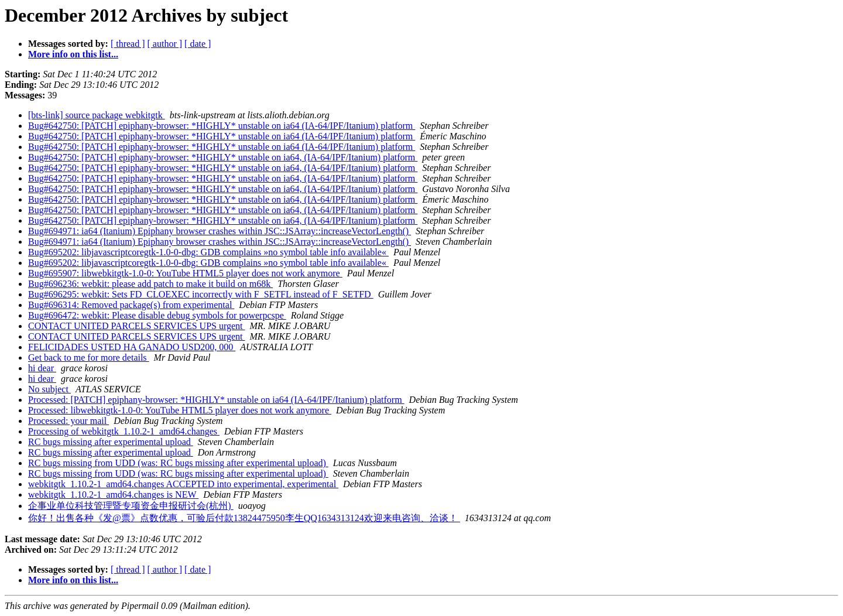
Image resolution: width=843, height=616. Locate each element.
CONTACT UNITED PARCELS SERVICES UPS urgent (137, 326)
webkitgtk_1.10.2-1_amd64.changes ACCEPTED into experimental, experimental (183, 484)
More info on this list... (73, 54)
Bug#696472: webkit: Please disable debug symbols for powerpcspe (157, 315)
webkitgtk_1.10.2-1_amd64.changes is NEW (113, 494)
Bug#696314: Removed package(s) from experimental (131, 305)
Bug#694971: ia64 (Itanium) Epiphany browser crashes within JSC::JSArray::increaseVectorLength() (220, 231)
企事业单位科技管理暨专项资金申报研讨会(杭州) (131, 506)
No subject (49, 389)
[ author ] (165, 44)
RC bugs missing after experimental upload (111, 442)
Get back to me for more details (89, 357)
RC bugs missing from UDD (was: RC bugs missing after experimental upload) (178, 463)
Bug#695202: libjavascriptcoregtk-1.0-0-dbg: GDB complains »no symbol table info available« (208, 252)
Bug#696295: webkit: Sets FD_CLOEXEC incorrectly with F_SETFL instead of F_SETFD (201, 294)
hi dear (42, 368)
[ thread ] (128, 44)
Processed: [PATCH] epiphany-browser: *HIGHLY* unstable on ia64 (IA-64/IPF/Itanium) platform (216, 400)
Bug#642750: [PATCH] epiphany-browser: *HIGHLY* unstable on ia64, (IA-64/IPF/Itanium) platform (223, 157)
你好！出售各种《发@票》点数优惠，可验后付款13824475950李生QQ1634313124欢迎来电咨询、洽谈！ (244, 518)
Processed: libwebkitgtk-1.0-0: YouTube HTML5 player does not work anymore (180, 410)
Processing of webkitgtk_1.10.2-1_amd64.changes (124, 431)
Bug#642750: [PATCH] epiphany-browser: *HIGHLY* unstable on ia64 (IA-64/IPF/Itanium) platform (222, 126)
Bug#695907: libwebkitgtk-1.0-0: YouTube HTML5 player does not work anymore (185, 273)
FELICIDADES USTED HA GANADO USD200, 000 (132, 347)
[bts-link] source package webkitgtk (97, 115)
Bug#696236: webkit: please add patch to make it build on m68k (150, 284)
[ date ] (198, 44)
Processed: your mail (68, 421)
